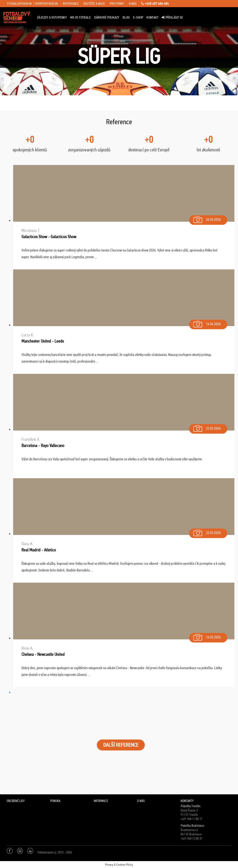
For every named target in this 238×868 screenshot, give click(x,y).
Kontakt (152, 17)
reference (71, 4)
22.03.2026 (207, 427)
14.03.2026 (207, 636)
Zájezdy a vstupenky (52, 17)
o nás (133, 4)
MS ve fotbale (81, 17)
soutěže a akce (94, 4)
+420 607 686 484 (155, 4)
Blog (126, 17)
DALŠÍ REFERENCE (121, 745)
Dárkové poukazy (107, 17)
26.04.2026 (207, 218)
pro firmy (117, 4)
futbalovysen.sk (20, 4)
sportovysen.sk (47, 4)
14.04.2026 (207, 323)
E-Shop (138, 17)
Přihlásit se (172, 17)
